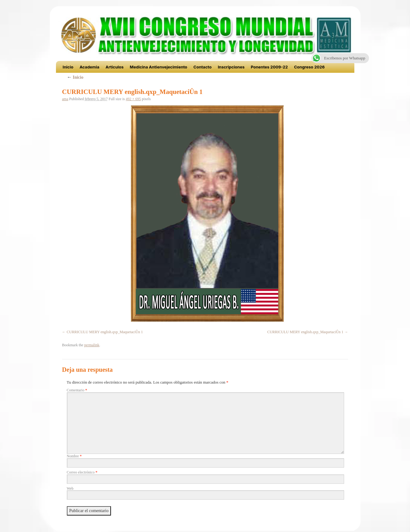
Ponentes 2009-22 (269, 67)
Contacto (202, 67)
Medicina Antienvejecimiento (159, 67)
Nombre (74, 456)
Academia (90, 67)
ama (65, 99)
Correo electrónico (82, 472)
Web (70, 488)
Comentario (77, 390)
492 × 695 (134, 99)
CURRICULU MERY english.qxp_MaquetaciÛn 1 (105, 332)
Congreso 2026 (309, 67)
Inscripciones (231, 67)
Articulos (115, 67)
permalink (92, 345)
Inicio (68, 67)
